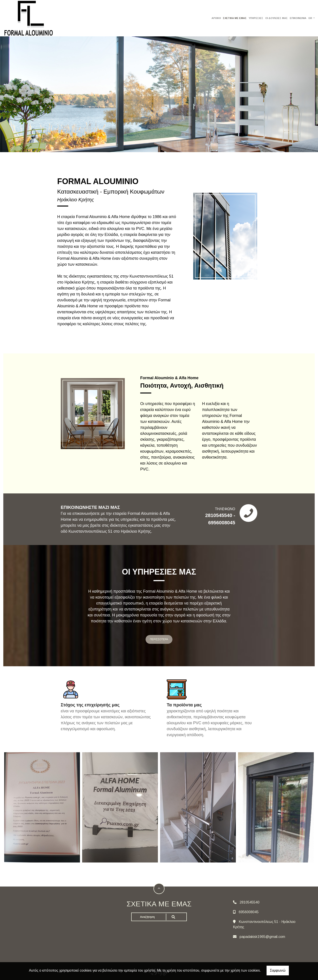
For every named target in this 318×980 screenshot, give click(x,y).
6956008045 (249, 912)
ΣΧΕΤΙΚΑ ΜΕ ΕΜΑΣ (235, 18)
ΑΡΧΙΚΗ (216, 18)
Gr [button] (310, 18)
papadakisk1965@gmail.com (262, 937)
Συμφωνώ (278, 970)
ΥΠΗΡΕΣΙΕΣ (256, 18)
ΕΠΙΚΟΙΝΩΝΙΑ (298, 18)
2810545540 (250, 902)
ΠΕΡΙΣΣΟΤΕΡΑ (159, 639)
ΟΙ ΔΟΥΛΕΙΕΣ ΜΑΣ (276, 18)
